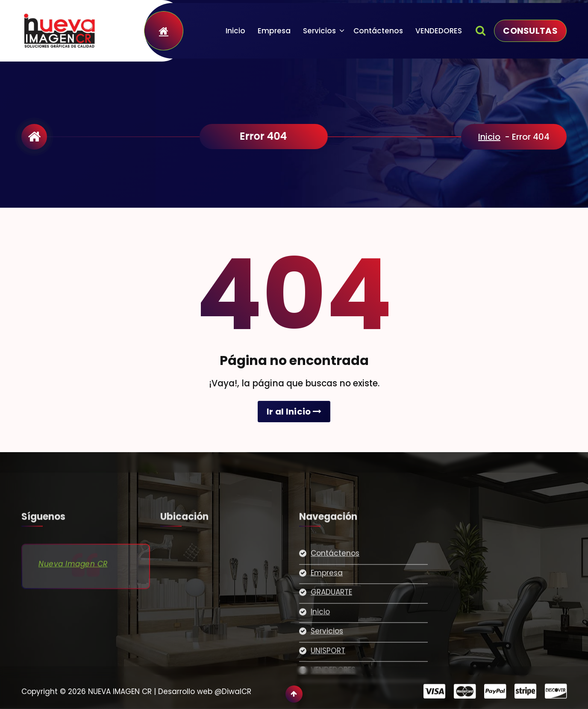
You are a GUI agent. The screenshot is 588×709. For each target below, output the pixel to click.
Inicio (235, 31)
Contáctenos (378, 31)
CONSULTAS (530, 31)
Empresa (274, 31)
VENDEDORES (439, 31)
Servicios (319, 31)
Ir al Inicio (294, 412)
